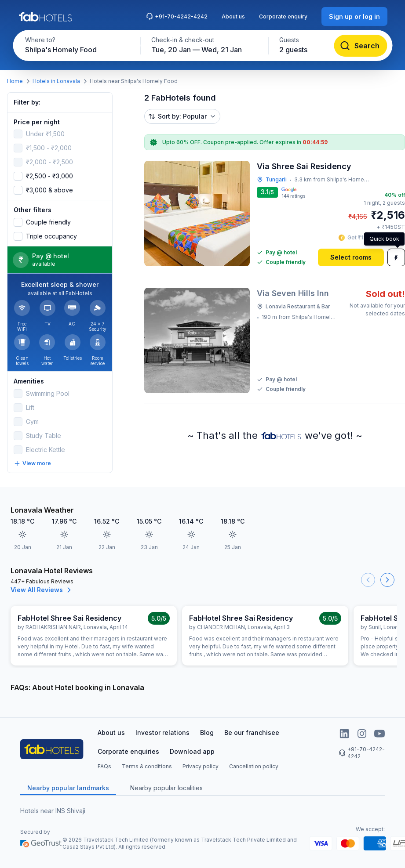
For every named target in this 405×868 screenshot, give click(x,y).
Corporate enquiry (283, 16)
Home (15, 81)
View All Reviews (42, 590)
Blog (207, 732)
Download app (192, 751)
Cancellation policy (254, 766)
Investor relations (162, 732)
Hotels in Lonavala (56, 81)
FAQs (104, 766)
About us (233, 16)
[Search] (360, 46)
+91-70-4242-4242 (177, 16)
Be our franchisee (252, 732)
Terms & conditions (147, 766)
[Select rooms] (351, 257)
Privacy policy (201, 766)
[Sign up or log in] (354, 16)
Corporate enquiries (128, 751)
